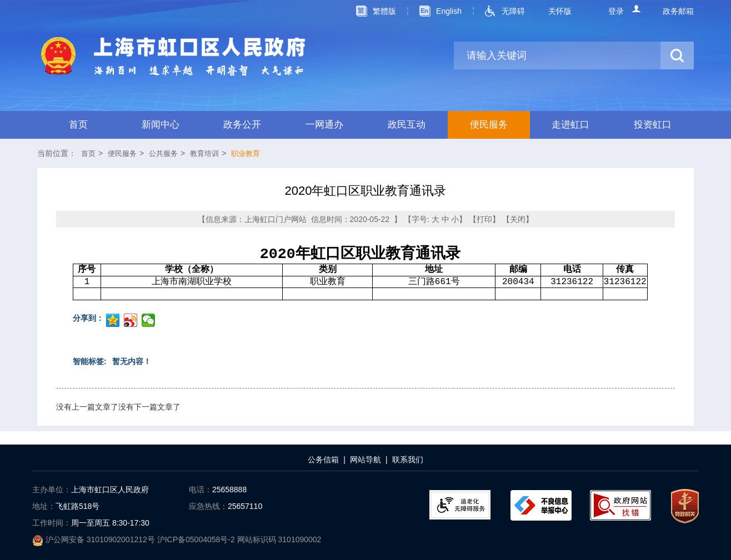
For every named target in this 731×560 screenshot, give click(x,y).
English (449, 11)
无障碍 (513, 11)
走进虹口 (570, 125)
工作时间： (52, 523)
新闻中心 (161, 125)
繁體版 (384, 11)
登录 (616, 11)
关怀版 (560, 11)
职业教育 (246, 153)
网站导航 (365, 460)
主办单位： (52, 490)
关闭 (518, 219)
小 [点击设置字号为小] (455, 219)
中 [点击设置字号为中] (445, 219)
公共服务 (163, 153)
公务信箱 (323, 460)
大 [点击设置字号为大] (435, 219)
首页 (78, 125)
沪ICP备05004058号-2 (197, 539)
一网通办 (324, 125)
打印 (484, 219)
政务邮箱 (678, 11)
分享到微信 (148, 320)
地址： (44, 506)
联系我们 (408, 460)
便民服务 (489, 125)
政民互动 (407, 125)
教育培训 (204, 153)
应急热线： (208, 506)
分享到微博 (131, 320)
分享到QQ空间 (113, 320)
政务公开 (242, 125)
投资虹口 (653, 125)
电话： (201, 490)
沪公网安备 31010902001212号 (95, 539)
